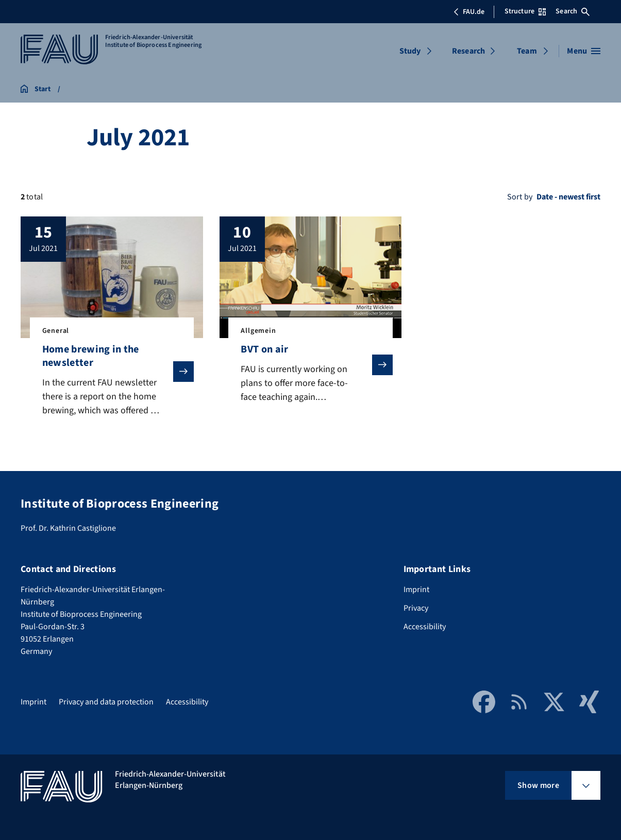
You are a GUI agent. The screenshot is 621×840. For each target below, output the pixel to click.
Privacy (416, 608)
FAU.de (469, 12)
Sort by (520, 197)
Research (468, 51)
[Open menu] (584, 51)
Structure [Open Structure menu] (525, 11)
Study (410, 51)
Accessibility (425, 627)
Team (527, 51)
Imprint (416, 590)
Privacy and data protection (106, 702)
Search (573, 11)
